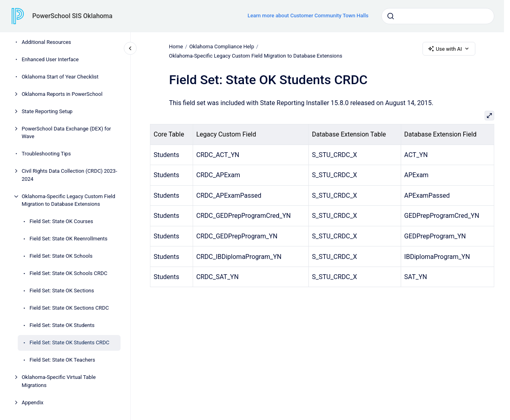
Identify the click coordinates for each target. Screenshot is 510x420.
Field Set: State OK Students (62, 325)
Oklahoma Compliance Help (222, 47)
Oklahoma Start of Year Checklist (60, 77)
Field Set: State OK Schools (61, 256)
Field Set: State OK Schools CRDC (68, 273)
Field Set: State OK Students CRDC (69, 342)
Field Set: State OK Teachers (62, 360)
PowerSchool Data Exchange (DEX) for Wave (67, 133)
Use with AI (449, 49)
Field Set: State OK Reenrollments (68, 239)
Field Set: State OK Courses (61, 221)
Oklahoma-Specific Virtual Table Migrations (59, 381)
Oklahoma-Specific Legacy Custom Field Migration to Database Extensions (69, 200)
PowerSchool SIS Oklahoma (72, 16)
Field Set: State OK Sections (62, 291)
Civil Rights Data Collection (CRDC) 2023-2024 (70, 175)
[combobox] (438, 16)
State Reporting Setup (47, 111)
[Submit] (391, 16)
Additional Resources (47, 42)
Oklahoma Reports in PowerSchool (62, 94)
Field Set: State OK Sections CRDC (69, 308)
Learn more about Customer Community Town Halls (308, 16)
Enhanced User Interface (50, 59)
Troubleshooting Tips (46, 154)
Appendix (33, 402)
